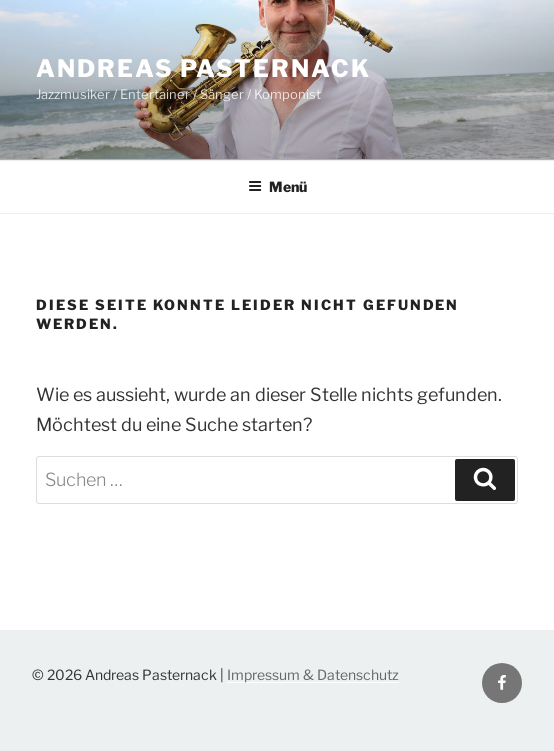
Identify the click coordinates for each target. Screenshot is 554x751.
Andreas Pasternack (203, 68)
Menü (277, 186)
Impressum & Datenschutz (313, 674)
